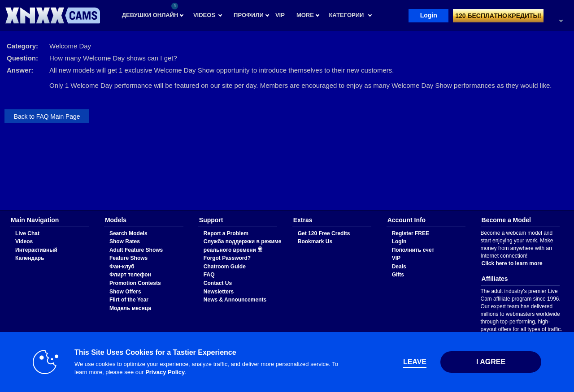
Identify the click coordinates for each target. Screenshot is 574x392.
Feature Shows (128, 258)
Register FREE (411, 233)
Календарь (30, 258)
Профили (249, 15)
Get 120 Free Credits (324, 233)
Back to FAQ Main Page (47, 116)
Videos (204, 15)
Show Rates (125, 241)
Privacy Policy (163, 372)
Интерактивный (36, 250)
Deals (399, 267)
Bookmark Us (315, 241)
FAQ (209, 275)
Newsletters (219, 292)
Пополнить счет (413, 250)
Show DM (0, 210)
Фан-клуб (122, 267)
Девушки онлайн (150, 11)
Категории (346, 15)
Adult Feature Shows (136, 250)
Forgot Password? (227, 258)
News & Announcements (235, 300)
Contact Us (218, 283)
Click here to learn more (512, 263)
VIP (396, 258)
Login (429, 15)
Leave (413, 362)
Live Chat (27, 233)
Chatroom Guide (225, 267)
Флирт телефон (130, 275)
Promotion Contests (135, 283)
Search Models (128, 233)
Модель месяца (130, 308)
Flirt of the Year (129, 300)
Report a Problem (226, 233)
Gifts (398, 275)
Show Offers (125, 292)
